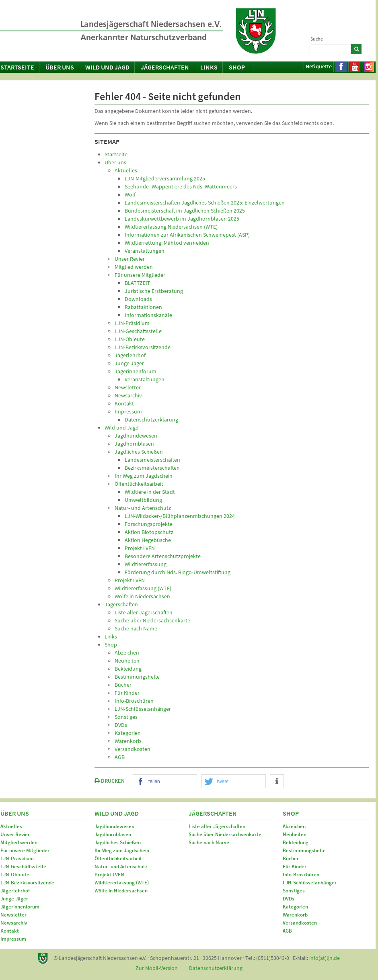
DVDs (289, 899)
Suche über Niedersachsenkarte (225, 834)
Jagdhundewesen (114, 826)
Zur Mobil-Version (157, 968)
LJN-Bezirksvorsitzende (27, 883)
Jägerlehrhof (15, 891)
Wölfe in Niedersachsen (121, 891)
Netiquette (319, 66)
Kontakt (10, 931)
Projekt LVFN (109, 875)
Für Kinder (295, 866)
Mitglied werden (19, 842)
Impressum (13, 939)
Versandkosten (300, 923)
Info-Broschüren (301, 875)
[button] (165, 782)
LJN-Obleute (15, 875)
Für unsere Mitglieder (25, 850)
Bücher (291, 858)
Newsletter (13, 915)
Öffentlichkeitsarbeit (118, 858)
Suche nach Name (209, 842)
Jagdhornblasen (113, 834)
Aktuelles (11, 826)
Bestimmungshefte (304, 850)
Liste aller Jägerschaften (217, 826)
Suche (317, 39)
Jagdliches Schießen (118, 842)
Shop (237, 67)
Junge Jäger (14, 899)
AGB (287, 931)
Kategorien (295, 907)
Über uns (60, 67)
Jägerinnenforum (20, 907)
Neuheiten (295, 834)
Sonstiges (294, 891)
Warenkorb (295, 915)
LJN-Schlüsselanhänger (310, 883)
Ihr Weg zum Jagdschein (122, 850)
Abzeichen (294, 826)
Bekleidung (296, 842)
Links (209, 67)
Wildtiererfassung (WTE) (122, 883)
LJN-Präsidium (17, 858)
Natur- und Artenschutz (121, 866)
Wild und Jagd (107, 67)
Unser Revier (15, 834)
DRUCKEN (110, 781)
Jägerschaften (165, 67)
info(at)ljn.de (325, 958)
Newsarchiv (14, 923)
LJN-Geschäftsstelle (23, 866)
